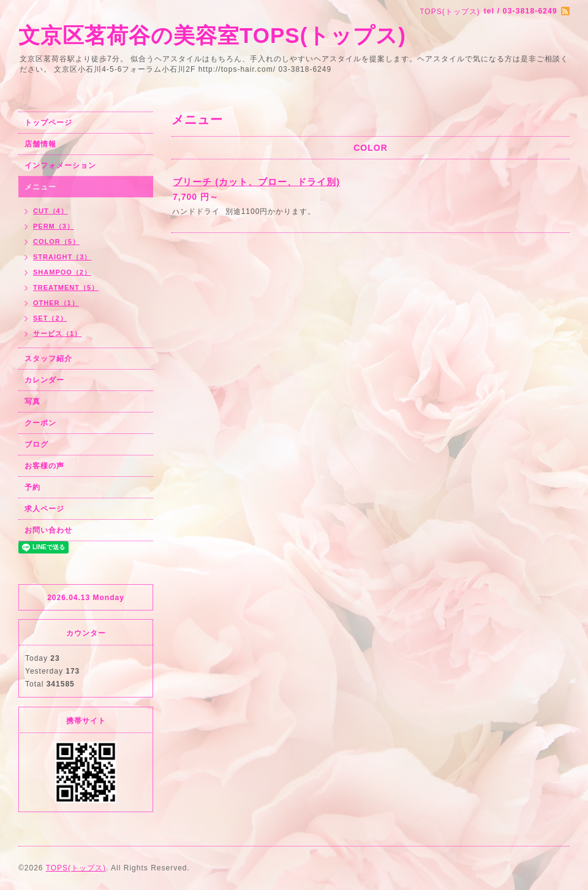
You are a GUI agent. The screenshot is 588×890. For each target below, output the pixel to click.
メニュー (40, 187)
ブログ (36, 444)
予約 (32, 487)
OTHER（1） (56, 303)
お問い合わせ (48, 530)
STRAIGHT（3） (62, 257)
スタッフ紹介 (48, 359)
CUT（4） (51, 211)
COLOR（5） (56, 242)
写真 (32, 401)
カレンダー (44, 380)
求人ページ (44, 509)
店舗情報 (40, 144)
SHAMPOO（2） (62, 272)
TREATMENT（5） (66, 287)
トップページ (48, 123)
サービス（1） (57, 333)
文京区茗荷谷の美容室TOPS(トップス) (212, 35)
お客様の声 (44, 466)
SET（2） (50, 318)
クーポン (40, 423)
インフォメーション (60, 165)
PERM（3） (54, 226)
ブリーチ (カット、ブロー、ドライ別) (256, 182)
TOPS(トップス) (76, 868)
